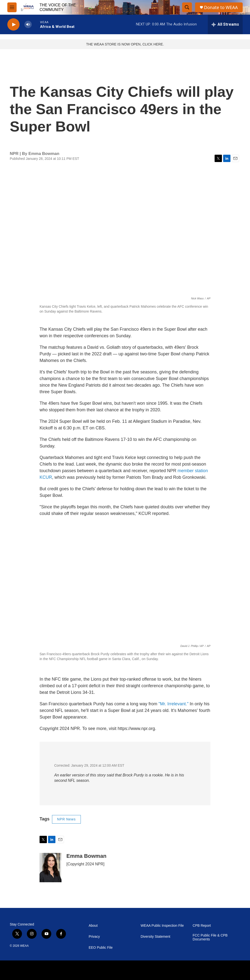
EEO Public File (101, 948)
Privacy (94, 937)
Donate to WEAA (221, 7)
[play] (13, 25)
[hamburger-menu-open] (12, 7)
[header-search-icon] (187, 7)
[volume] (28, 25)
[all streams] (225, 24)
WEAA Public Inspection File (162, 926)
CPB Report (202, 926)
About (93, 926)
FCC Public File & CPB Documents (210, 937)
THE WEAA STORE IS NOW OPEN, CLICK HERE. (125, 44)
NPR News (66, 819)
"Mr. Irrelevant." (173, 704)
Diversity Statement (155, 937)
